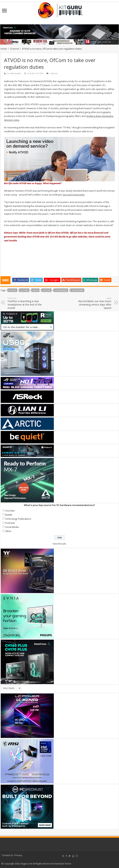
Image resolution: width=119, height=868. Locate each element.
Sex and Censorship (74, 195)
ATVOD (13, 290)
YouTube (10, 511)
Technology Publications (18, 519)
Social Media (12, 527)
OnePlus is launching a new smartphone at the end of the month (26, 303)
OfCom (47, 290)
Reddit (9, 515)
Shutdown (77, 290)
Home (4, 49)
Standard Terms (63, 864)
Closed (24, 290)
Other (8, 531)
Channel (14, 49)
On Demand (61, 290)
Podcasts (10, 523)
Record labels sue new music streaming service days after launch (93, 303)
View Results (59, 544)
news (36, 290)
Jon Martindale (14, 73)
